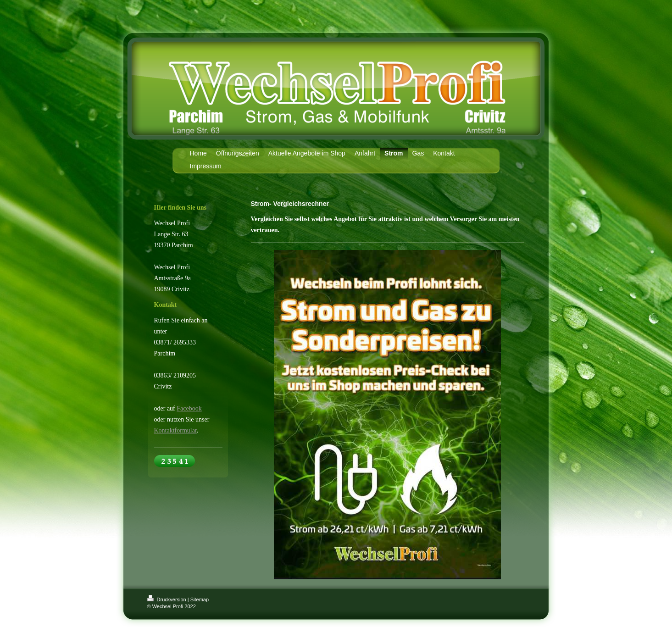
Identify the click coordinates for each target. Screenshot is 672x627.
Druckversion (167, 599)
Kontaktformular (175, 430)
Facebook (189, 408)
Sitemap (200, 599)
